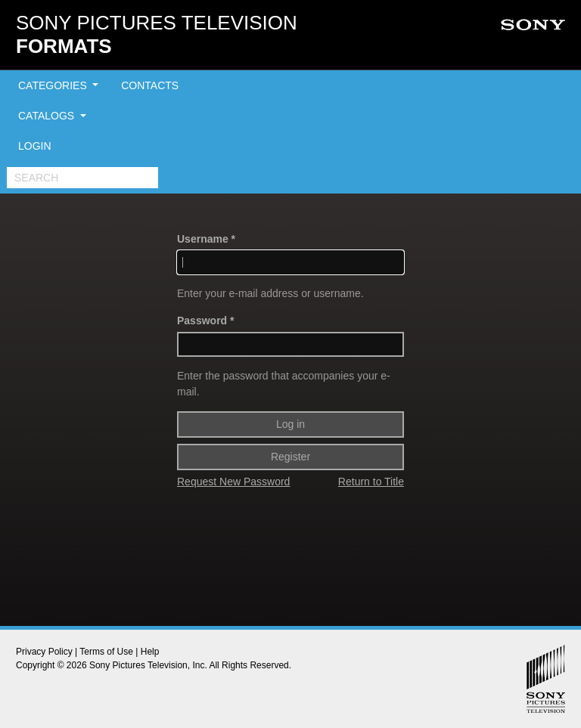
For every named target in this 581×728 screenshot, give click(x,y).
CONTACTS (150, 85)
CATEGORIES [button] (54, 85)
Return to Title (371, 482)
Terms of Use (106, 652)
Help (150, 652)
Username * (206, 239)
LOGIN (35, 146)
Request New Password (233, 482)
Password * (205, 321)
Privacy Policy (44, 652)
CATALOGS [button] (48, 116)
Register (290, 457)
